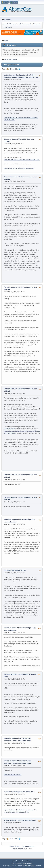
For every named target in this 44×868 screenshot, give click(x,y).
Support (7, 792)
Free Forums (13, 866)
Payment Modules (11, 177)
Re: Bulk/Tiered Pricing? (27, 820)
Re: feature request (19, 570)
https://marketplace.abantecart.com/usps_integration (22, 159)
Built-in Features (10, 820)
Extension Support (11, 139)
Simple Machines (28, 863)
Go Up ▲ (29, 861)
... (14, 69)
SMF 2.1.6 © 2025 (17, 863)
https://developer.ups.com (13, 774)
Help (13, 861)
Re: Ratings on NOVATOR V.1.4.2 (23, 792)
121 (16, 69)
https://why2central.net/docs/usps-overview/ (19, 168)
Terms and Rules (21, 861)
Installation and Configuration (15, 75)
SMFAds (5, 866)
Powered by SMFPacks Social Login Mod (29, 866)
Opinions (7, 570)
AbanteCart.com (9, 429)
